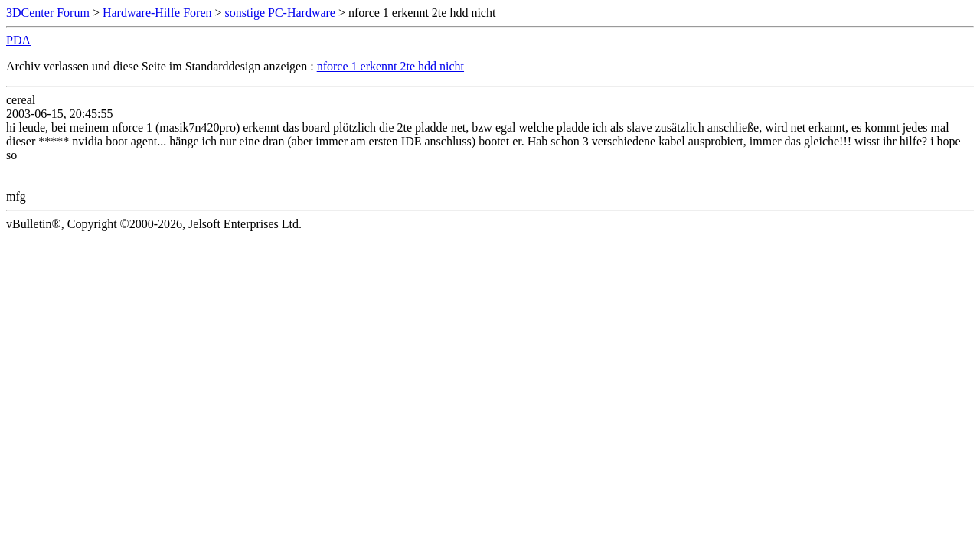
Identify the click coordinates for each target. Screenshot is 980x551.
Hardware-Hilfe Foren (157, 13)
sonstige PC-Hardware (280, 13)
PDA (18, 40)
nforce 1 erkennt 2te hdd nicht (390, 66)
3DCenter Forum (48, 13)
